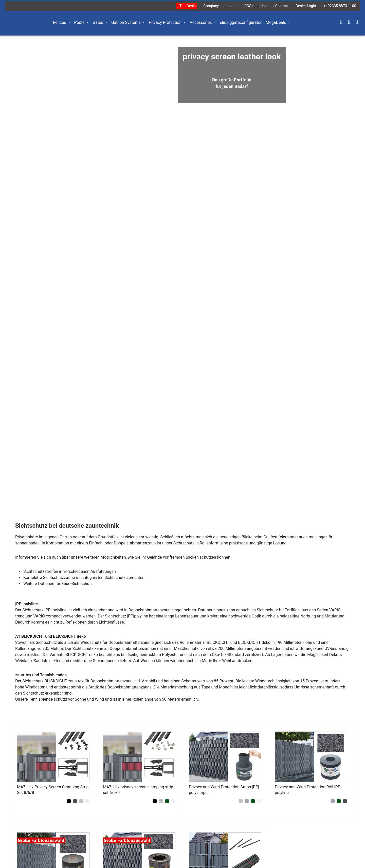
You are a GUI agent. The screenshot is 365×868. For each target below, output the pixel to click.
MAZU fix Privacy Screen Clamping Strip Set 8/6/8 (53, 790)
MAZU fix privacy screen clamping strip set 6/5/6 (138, 790)
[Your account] (341, 22)
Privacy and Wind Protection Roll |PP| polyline (308, 790)
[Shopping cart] (357, 22)
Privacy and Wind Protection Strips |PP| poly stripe (224, 790)
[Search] (349, 22)
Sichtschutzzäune (59, 578)
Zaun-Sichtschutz (77, 584)
